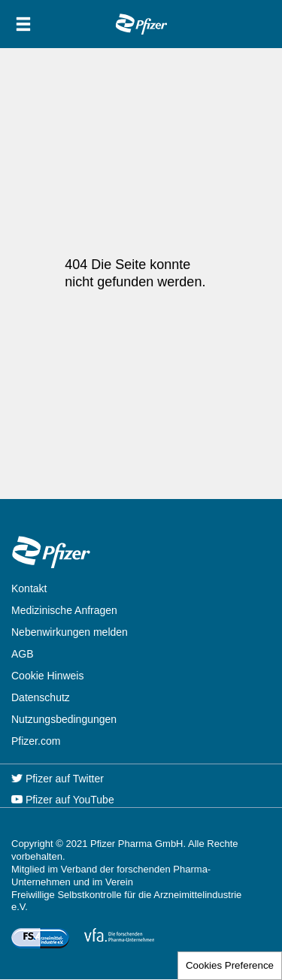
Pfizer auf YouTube (63, 800)
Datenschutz (41, 697)
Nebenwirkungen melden (70, 632)
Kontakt (29, 588)
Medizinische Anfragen (64, 610)
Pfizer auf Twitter (58, 779)
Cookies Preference (230, 965)
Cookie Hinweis (47, 676)
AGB (23, 654)
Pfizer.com (36, 741)
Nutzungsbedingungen (64, 719)
